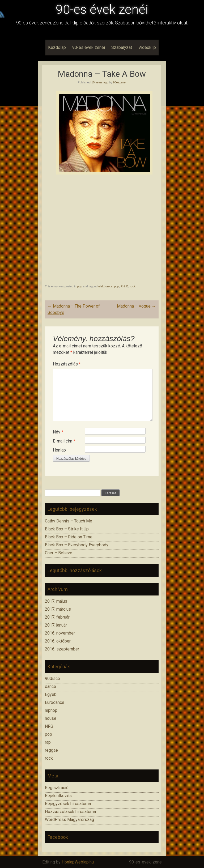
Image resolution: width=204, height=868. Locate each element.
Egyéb (51, 694)
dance (50, 686)
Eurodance (55, 702)
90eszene (119, 82)
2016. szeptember (62, 649)
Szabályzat (122, 47)
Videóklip (147, 47)
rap (48, 742)
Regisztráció (57, 788)
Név (58, 432)
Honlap (59, 450)
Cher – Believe (59, 553)
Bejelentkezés (58, 796)
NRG (49, 726)
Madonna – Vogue (136, 306)
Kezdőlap (57, 47)
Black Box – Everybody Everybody (77, 545)
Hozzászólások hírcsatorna (70, 812)
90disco (52, 678)
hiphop (51, 710)
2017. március (58, 609)
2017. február (57, 617)
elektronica (105, 286)
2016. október (58, 641)
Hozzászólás (67, 364)
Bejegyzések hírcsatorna (68, 804)
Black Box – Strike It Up (67, 529)
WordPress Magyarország (69, 820)
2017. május (56, 601)
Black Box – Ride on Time (69, 537)
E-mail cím (64, 441)
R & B (124, 286)
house (51, 718)
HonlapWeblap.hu (78, 862)
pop (80, 286)
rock (133, 286)
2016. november (60, 633)
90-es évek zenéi (102, 9)
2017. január (56, 625)
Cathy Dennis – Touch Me (69, 521)
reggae (51, 750)
